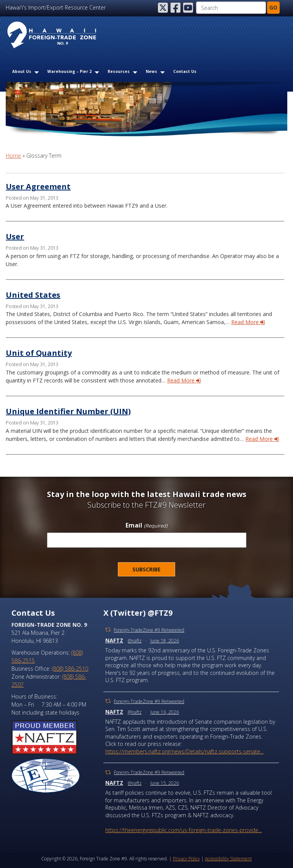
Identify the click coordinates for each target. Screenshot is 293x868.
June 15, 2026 (165, 783)
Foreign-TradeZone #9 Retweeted (149, 630)
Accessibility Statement (228, 859)
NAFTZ (114, 640)
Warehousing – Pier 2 (69, 71)
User (15, 236)
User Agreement (38, 186)
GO (273, 7)
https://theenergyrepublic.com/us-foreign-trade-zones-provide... (184, 830)
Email (146, 526)
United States (33, 295)
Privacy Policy (186, 859)
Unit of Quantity (39, 353)
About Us (22, 71)
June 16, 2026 (165, 712)
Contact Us (185, 71)
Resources (119, 71)
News (151, 71)
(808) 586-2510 (70, 669)
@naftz (135, 641)
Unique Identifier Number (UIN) (68, 411)
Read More (248, 322)
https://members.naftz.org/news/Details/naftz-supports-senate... (184, 751)
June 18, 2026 (165, 641)
